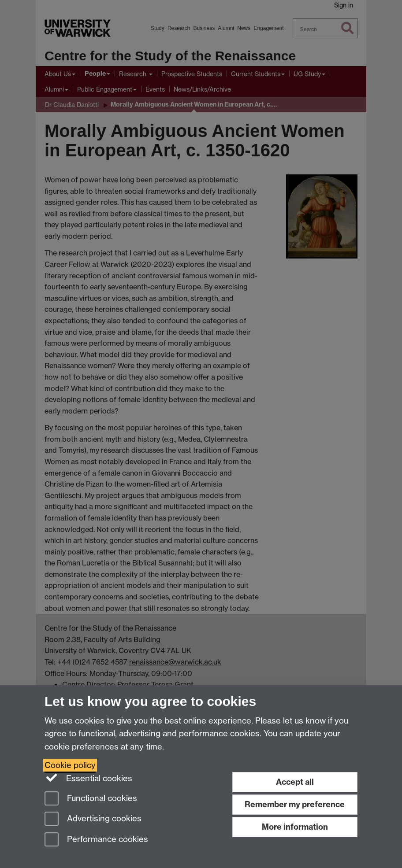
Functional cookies (91, 799)
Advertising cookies (93, 819)
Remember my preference (295, 804)
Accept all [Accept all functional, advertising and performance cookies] (295, 782)
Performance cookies (96, 840)
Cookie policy (70, 765)
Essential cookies (88, 778)
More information (295, 827)
